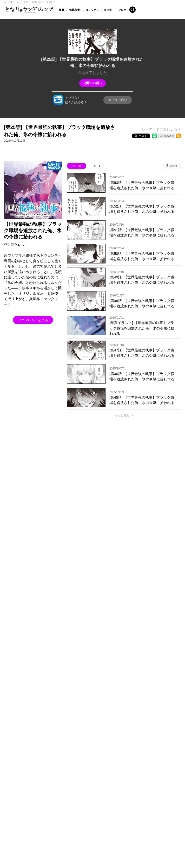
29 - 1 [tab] (97, 166)
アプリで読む (118, 100)
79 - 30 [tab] (77, 166)
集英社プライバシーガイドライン (75, 783)
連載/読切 (75, 10)
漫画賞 (108, 10)
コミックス (92, 10)
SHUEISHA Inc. (27, 791)
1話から (174, 166)
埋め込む (169, 136)
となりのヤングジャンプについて (26, 783)
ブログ (122, 10)
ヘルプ (107, 783)
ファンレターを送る (33, 320)
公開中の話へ (92, 83)
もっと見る (122, 415)
